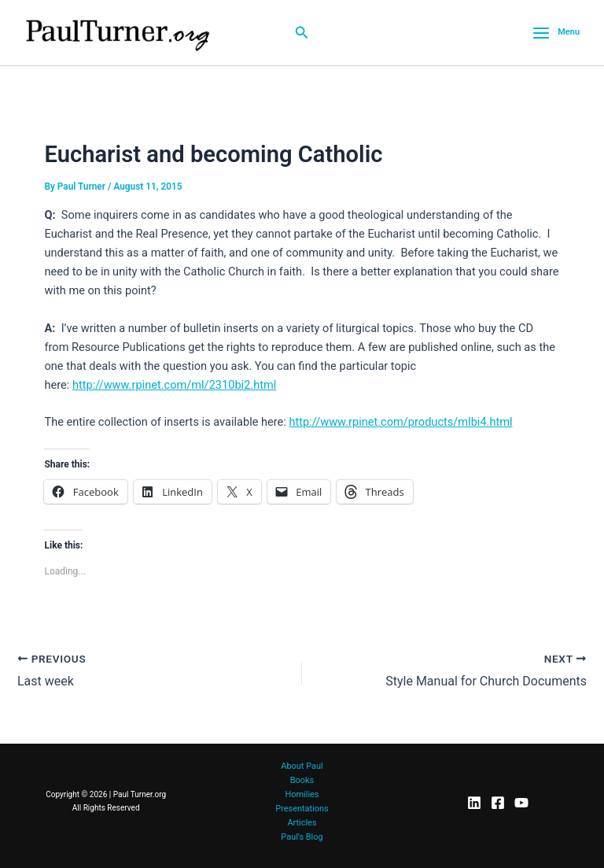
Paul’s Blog (302, 837)
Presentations (302, 809)
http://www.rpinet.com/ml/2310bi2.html (174, 385)
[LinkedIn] (474, 803)
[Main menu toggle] (556, 33)
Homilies (302, 794)
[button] (302, 33)
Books (302, 780)
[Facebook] (498, 803)
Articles (302, 823)
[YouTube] (521, 803)
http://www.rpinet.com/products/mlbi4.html (400, 422)
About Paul (302, 766)
